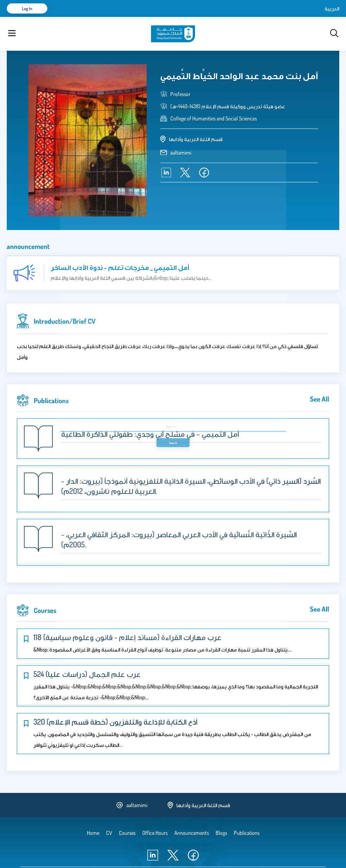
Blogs (154, 17)
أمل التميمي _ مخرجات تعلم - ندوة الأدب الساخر (120, 250)
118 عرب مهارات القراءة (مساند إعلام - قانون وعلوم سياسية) (128, 620)
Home (67, 17)
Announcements (184, 17)
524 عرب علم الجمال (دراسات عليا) (87, 657)
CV (83, 17)
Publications (106, 17)
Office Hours (221, 17)
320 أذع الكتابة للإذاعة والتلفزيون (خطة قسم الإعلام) (115, 705)
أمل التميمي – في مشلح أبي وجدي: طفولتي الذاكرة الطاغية (150, 417)
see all (319, 382)
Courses (134, 17)
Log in (314, 17)
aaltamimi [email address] (181, 136)
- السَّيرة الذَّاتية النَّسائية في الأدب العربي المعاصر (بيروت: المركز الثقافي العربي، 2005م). (179, 522)
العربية (275, 17)
